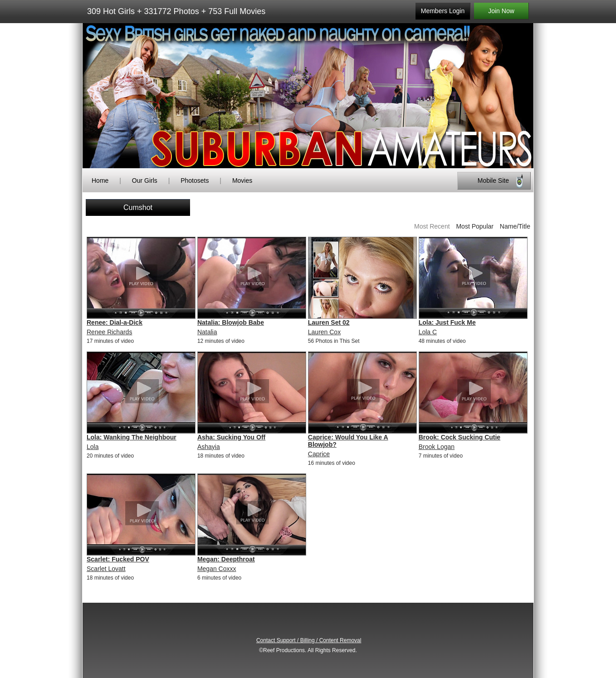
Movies (242, 180)
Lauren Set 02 (329, 322)
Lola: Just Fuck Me (447, 322)
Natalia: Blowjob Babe (231, 322)
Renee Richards (109, 332)
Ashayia (209, 447)
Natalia (207, 332)
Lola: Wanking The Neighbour (132, 437)
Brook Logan (437, 447)
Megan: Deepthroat (226, 559)
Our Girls (145, 180)
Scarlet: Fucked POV (118, 559)
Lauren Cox (324, 332)
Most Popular (474, 226)
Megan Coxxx (217, 569)
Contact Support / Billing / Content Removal (309, 640)
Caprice (319, 454)
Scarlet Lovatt (106, 569)
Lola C (428, 332)
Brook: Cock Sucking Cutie (460, 437)
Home (100, 180)
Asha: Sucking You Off (231, 437)
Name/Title (515, 226)
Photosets (195, 180)
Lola (93, 447)
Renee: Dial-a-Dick (115, 322)
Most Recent (432, 226)
